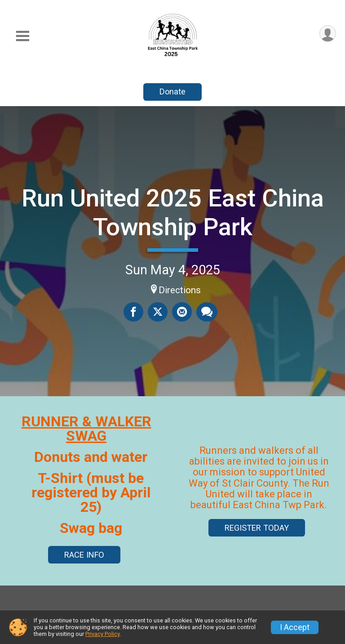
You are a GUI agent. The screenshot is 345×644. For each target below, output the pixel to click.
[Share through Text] (207, 312)
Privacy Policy (102, 634)
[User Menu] (328, 34)
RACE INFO (84, 555)
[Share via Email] (182, 312)
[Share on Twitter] (158, 312)
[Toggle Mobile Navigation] (22, 36)
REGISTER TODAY (257, 528)
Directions (180, 290)
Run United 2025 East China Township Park (173, 212)
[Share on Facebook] (133, 312)
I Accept (295, 627)
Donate (172, 92)
